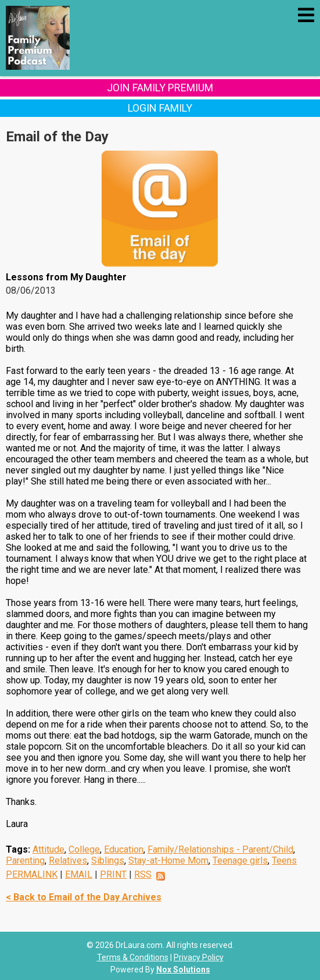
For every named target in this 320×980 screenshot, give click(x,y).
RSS (143, 874)
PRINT (113, 874)
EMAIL (79, 874)
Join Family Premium (160, 88)
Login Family (160, 108)
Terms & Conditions (133, 957)
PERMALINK (32, 874)
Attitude (48, 849)
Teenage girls (240, 860)
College (84, 849)
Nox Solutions (183, 970)
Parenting (25, 860)
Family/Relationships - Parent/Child (220, 849)
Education (124, 849)
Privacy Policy (199, 957)
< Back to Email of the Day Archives (84, 897)
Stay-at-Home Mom (168, 860)
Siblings (108, 860)
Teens (284, 860)
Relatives (68, 860)
